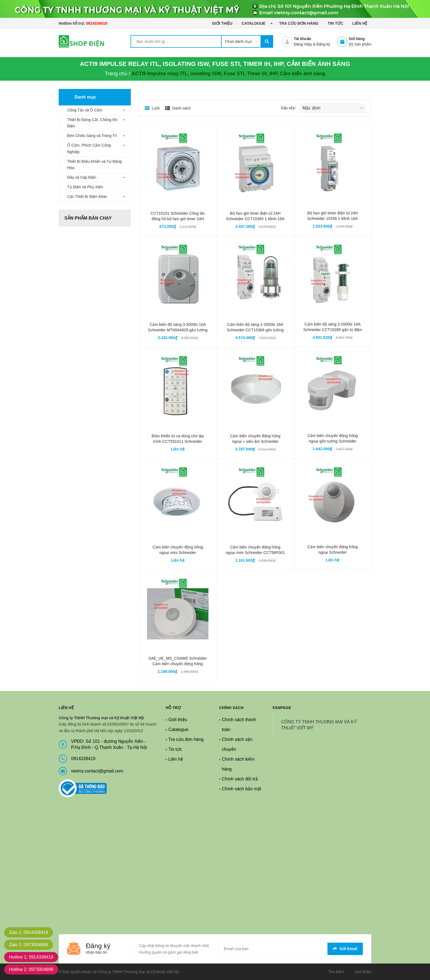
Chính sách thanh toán (239, 725)
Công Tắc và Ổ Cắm (85, 110)
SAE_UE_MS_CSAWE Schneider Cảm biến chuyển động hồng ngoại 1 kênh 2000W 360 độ (178, 664)
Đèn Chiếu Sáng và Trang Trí (92, 136)
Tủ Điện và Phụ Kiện (85, 187)
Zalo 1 (29, 932)
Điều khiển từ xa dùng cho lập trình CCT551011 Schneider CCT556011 (178, 441)
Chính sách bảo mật (241, 789)
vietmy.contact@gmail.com (97, 771)
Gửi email (345, 949)
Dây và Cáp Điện (82, 177)
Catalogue (254, 23)
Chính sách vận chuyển (237, 744)
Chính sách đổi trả (240, 779)
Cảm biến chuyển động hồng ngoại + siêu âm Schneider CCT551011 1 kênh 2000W (255, 441)
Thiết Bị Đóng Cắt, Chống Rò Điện (92, 123)
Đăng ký (323, 44)
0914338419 (97, 23)
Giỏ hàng (357, 39)
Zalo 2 (29, 945)
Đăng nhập (303, 44)
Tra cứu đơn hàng (299, 23)
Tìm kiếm (336, 972)
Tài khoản (302, 39)
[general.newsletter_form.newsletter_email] (291, 949)
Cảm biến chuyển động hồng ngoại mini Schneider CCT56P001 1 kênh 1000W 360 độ (255, 553)
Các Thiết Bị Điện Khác (87, 197)
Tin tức (335, 23)
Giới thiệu (222, 23)
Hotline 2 (31, 969)
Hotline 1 (31, 957)
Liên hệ (360, 23)
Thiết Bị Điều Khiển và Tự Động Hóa (94, 165)
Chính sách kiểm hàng (238, 764)
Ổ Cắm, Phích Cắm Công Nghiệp (89, 149)
